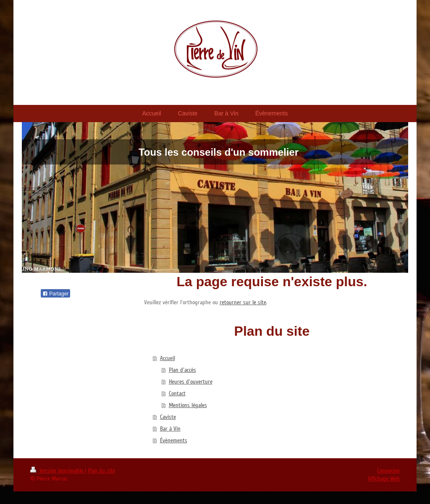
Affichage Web (384, 479)
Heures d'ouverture (191, 382)
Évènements (174, 440)
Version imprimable (58, 471)
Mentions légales (188, 405)
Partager (55, 294)
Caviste (168, 417)
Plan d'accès (182, 370)
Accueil (168, 358)
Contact (177, 393)
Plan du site (101, 471)
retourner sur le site (243, 302)
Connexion (388, 471)
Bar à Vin (170, 429)
